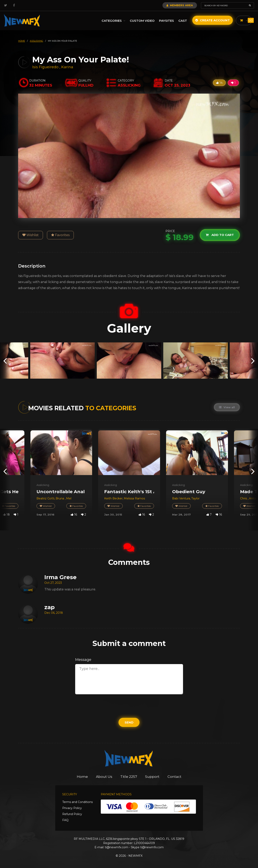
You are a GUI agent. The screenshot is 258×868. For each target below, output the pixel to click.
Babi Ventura (181, 498)
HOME (22, 41)
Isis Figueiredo (45, 67)
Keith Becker (113, 498)
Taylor (195, 498)
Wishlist (31, 235)
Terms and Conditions (78, 802)
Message (83, 660)
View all (227, 407)
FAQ (65, 820)
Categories (113, 21)
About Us (104, 777)
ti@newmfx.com (117, 847)
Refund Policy (72, 814)
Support (152, 777)
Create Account (213, 20)
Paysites (166, 21)
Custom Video (142, 21)
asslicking (36, 41)
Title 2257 (129, 777)
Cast (183, 21)
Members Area (180, 5)
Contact (174, 777)
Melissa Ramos (134, 498)
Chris (244, 498)
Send (129, 722)
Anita (253, 498)
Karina (67, 67)
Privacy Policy (72, 808)
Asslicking (43, 485)
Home (82, 777)
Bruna (60, 498)
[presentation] (5, 360)
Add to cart (220, 235)
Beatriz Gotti (45, 498)
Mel (69, 498)
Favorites (60, 235)
